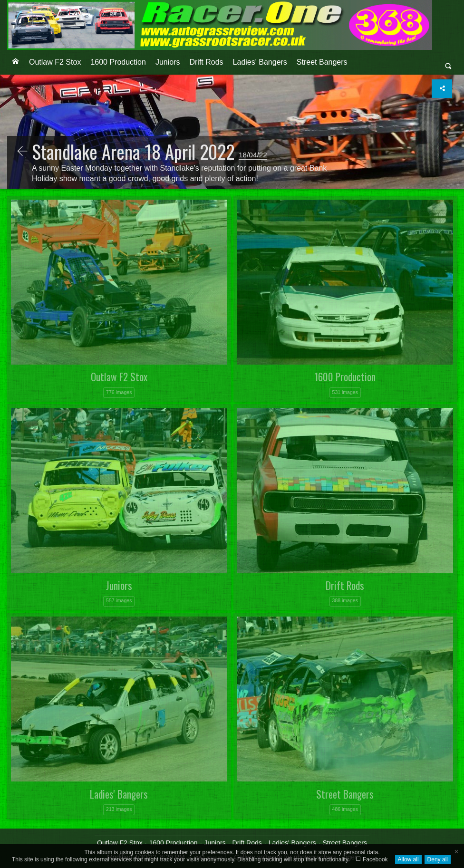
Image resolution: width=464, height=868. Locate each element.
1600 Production (118, 62)
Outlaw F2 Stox (55, 62)
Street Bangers (322, 62)
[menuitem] (16, 62)
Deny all (438, 859)
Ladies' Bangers (260, 62)
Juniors (168, 62)
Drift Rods (206, 62)
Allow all (408, 859)
